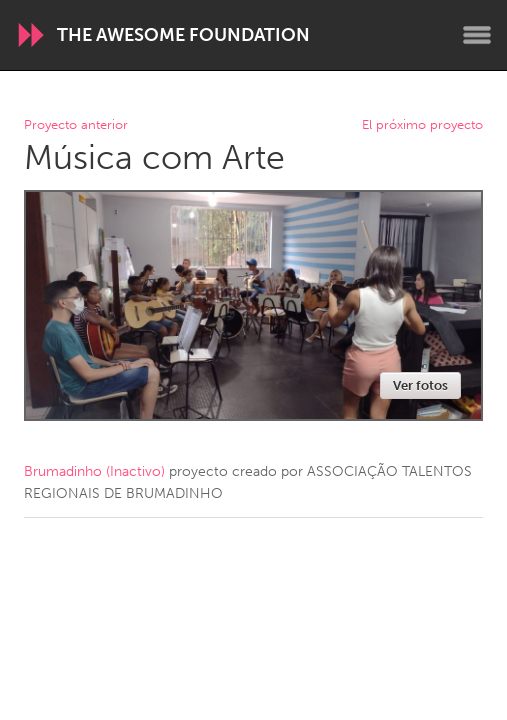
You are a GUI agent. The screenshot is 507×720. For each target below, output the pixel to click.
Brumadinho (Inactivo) (94, 471)
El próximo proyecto (422, 125)
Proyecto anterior (76, 125)
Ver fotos (420, 385)
